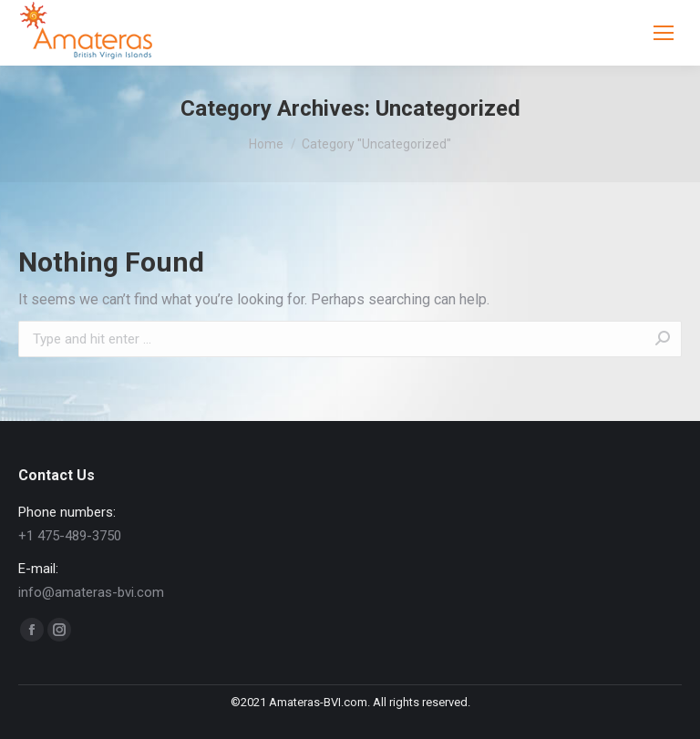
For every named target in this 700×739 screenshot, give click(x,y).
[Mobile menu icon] (664, 33)
